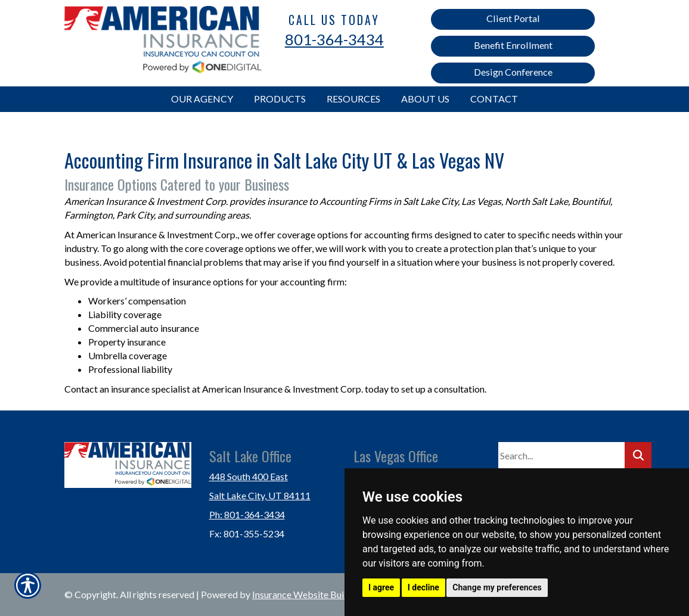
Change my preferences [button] (497, 587)
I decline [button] (423, 587)
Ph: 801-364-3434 (247, 514)
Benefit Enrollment (513, 45)
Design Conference (513, 72)
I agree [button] (381, 587)
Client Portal (513, 18)
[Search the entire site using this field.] (561, 456)
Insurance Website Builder (306, 594)
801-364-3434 (334, 39)
